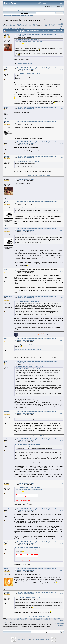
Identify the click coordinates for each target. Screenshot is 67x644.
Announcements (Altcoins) (36, 19)
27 (38, 24)
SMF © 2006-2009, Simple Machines (40, 640)
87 (31, 27)
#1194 (62, 413)
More (30, 15)
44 (13, 26)
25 (35, 24)
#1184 (62, 123)
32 (46, 24)
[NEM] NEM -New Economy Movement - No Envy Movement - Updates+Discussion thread (32, 20)
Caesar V (7, 178)
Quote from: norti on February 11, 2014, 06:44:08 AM (27, 40)
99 (50, 27)
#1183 (62, 109)
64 (46, 26)
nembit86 (7, 122)
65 (48, 26)
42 (10, 26)
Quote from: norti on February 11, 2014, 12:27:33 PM (27, 417)
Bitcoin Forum (7, 19)
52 (26, 26)
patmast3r (7, 156)
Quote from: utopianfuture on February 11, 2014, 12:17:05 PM (29, 367)
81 (21, 27)
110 (22, 28)
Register (25, 15)
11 (12, 24)
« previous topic (60, 24)
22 (30, 24)
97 (47, 27)
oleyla (6, 339)
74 (10, 27)
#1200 (62, 594)
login (19, 10)
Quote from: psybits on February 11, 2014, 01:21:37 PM (27, 597)
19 (25, 24)
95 (44, 27)
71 (5, 27)
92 (39, 27)
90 (36, 27)
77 (15, 27)
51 (24, 26)
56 (33, 26)
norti (5, 68)
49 (21, 26)
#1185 (62, 143)
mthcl (6, 482)
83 (24, 27)
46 (16, 26)
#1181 (62, 36)
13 (16, 24)
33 (48, 24)
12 (14, 24)
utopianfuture (8, 296)
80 (20, 27)
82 (23, 27)
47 (18, 26)
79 (18, 27)
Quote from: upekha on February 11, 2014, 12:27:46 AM (27, 73)
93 (41, 27)
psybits (6, 569)
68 (52, 26)
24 (33, 24)
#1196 (62, 484)
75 (12, 27)
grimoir (6, 542)
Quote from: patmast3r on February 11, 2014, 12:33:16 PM (28, 444)
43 (12, 26)
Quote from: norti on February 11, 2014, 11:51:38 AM (27, 302)
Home (7, 15)
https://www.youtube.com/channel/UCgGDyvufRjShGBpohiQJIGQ (34, 65)
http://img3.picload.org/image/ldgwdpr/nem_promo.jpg (28, 350)
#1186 (62, 158)
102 (4, 28)
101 (54, 27)
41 (8, 26)
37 (54, 24)
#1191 (62, 298)
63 (44, 26)
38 (4, 26)
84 (26, 27)
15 (19, 24)
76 (13, 27)
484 (25, 28)
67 (51, 26)
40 (7, 26)
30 (43, 24)
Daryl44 (6, 107)
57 (34, 26)
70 (4, 27)
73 (8, 27)
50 (23, 26)
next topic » (61, 25)
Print (62, 28)
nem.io (29, 175)
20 (27, 24)
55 (31, 26)
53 (28, 26)
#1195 (62, 440)
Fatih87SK (7, 34)
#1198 (62, 543)
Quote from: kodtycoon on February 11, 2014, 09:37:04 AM (28, 207)
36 (53, 24)
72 (7, 27)
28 (40, 24)
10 (11, 24)
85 (28, 27)
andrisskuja (7, 509)
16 (20, 24)
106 (13, 28)
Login (21, 15)
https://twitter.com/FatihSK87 (25, 64)
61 (41, 26)
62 (43, 26)
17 (22, 24)
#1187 (62, 180)
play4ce (6, 142)
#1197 (62, 510)
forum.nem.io (47, 175)
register (23, 10)
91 (37, 27)
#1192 (62, 340)
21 (28, 24)
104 (8, 28)
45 (15, 26)
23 (32, 24)
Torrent (26, 13)
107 (15, 28)
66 (49, 26)
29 (41, 24)
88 (33, 27)
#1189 (62, 230)
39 (5, 26)
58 (36, 26)
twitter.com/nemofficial (37, 175)
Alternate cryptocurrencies (20, 19)
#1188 (62, 203)
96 (45, 27)
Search (16, 15)
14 (17, 24)
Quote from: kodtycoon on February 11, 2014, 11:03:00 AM (28, 234)
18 (24, 24)
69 (54, 26)
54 (29, 26)
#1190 (62, 271)
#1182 (62, 69)
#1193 (62, 363)
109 (20, 28)
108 (17, 28)
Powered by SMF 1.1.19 (24, 640)
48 (20, 26)
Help (12, 15)
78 (16, 27)
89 (34, 27)
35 (51, 24)
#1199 (62, 570)
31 (45, 24)
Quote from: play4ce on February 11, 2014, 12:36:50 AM (29, 42)
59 (37, 26)
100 (52, 27)
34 (49, 24)
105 (11, 28)
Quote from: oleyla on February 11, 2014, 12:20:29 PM (27, 487)
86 (29, 27)
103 (6, 28)
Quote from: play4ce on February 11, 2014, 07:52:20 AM (27, 162)
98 (49, 27)
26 (36, 24)
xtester (6, 202)
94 (42, 27)
